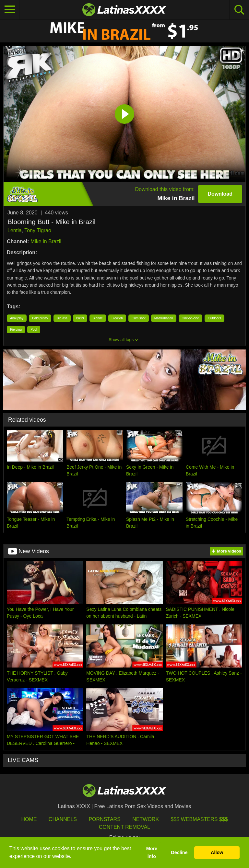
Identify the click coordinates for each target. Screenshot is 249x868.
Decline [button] (179, 852)
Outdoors (214, 318)
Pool (34, 330)
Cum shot (139, 318)
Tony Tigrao (38, 230)
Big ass (62, 318)
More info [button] (152, 852)
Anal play (17, 318)
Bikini (80, 318)
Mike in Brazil (46, 241)
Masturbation (164, 318)
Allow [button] (217, 852)
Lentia (15, 230)
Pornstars (104, 819)
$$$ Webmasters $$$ (199, 819)
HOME (29, 819)
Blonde (98, 318)
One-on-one (190, 318)
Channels (63, 819)
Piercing (16, 330)
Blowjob (117, 318)
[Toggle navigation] (10, 10)
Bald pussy (40, 318)
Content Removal (125, 827)
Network (146, 819)
